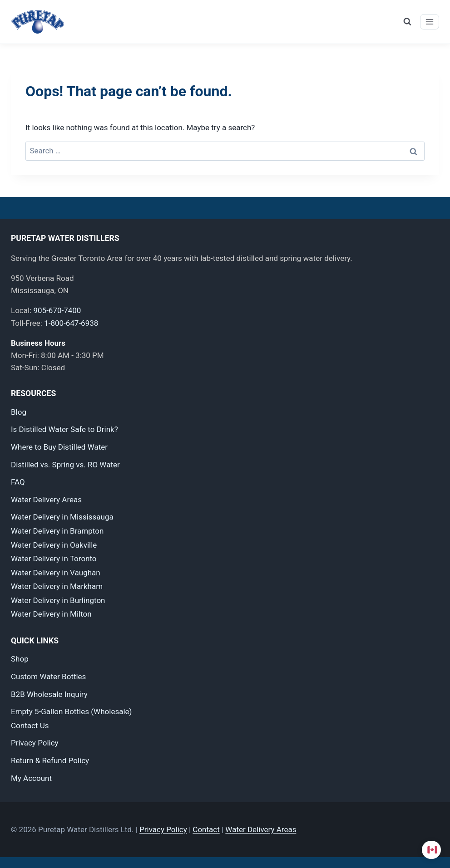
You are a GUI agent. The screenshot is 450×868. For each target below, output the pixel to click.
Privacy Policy (35, 743)
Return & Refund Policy (50, 760)
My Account (31, 778)
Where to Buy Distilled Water (59, 447)
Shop (20, 659)
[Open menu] (430, 22)
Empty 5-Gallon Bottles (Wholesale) (71, 711)
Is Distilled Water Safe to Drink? (64, 429)
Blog (19, 412)
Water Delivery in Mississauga (62, 517)
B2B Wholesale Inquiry (49, 694)
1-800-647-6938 (71, 323)
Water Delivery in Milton (51, 614)
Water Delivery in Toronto (54, 559)
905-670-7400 (57, 310)
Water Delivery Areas (46, 500)
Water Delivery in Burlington (58, 600)
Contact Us (30, 726)
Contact (206, 829)
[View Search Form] (407, 22)
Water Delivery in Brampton (57, 531)
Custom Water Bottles (48, 677)
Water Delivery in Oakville (54, 545)
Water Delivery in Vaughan (56, 573)
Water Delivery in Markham (57, 586)
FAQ (18, 482)
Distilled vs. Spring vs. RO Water (65, 465)
